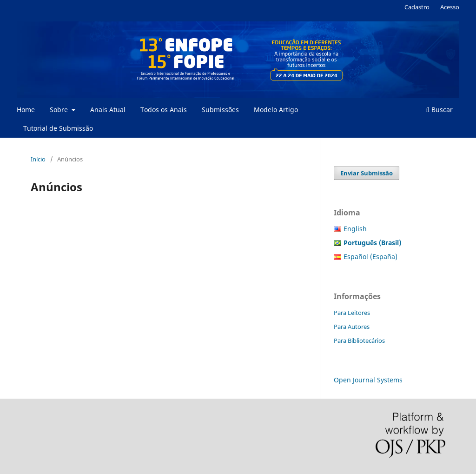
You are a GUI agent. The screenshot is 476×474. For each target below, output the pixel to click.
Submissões (220, 110)
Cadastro (417, 7)
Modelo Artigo (276, 110)
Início (38, 159)
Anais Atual (108, 110)
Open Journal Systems (368, 380)
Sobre (60, 110)
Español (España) (370, 257)
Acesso (450, 7)
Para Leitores (352, 313)
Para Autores (352, 327)
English (355, 229)
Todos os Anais (164, 110)
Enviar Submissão (367, 173)
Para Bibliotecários (359, 340)
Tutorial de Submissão (58, 128)
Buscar (439, 110)
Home (26, 110)
